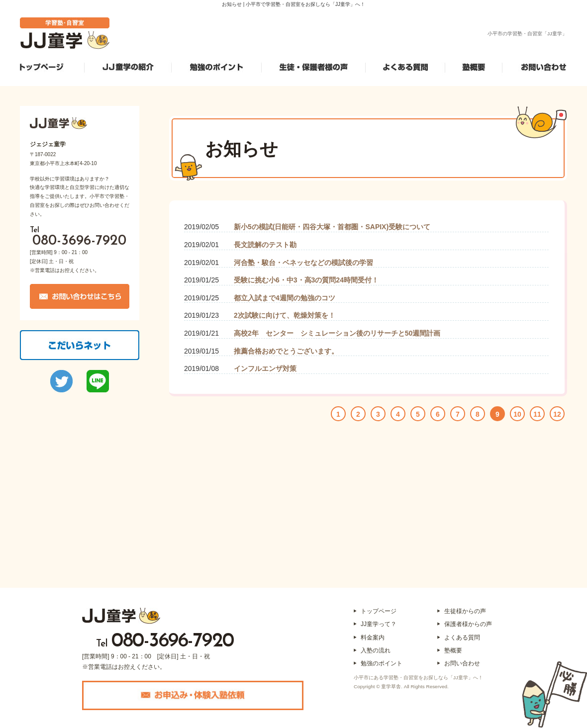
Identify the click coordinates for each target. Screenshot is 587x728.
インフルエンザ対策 (265, 368)
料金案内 (373, 637)
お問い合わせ (462, 663)
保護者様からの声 (468, 624)
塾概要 (453, 650)
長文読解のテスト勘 (265, 245)
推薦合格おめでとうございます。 (286, 351)
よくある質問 (462, 637)
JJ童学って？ (379, 624)
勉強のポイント (382, 663)
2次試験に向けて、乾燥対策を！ (285, 315)
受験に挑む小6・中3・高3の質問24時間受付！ (306, 280)
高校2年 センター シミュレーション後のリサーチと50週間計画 (337, 333)
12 (557, 414)
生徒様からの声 (465, 611)
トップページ (379, 611)
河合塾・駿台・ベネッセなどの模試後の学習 (303, 263)
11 (537, 414)
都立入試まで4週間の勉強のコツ (285, 298)
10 (517, 414)
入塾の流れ (376, 650)
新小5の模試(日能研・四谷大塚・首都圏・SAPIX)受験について (332, 227)
